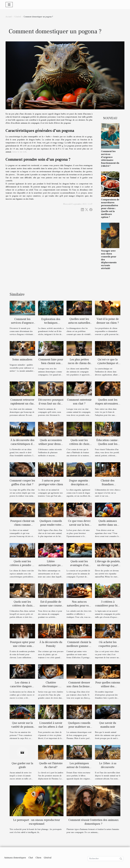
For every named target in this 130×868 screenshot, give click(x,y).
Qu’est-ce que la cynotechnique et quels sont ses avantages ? (108, 365)
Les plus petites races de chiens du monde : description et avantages (79, 365)
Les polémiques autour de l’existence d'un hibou (79, 767)
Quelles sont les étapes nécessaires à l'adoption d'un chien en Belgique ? (108, 405)
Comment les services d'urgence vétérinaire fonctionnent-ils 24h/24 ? (110, 159)
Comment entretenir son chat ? (79, 402)
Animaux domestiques (15, 858)
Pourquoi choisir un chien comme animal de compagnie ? (22, 527)
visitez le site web (19, 152)
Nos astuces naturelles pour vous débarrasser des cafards (79, 607)
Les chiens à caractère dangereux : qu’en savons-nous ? (22, 688)
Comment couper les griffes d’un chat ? (22, 482)
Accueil (9, 17)
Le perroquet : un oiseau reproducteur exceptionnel (37, 822)
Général (18, 17)
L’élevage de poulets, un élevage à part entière (108, 565)
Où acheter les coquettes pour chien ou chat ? (108, 646)
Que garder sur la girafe (22, 765)
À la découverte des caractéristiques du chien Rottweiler (22, 444)
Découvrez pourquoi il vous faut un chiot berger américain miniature (51, 405)
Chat (31, 858)
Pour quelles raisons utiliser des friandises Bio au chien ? (108, 688)
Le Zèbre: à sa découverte (108, 765)
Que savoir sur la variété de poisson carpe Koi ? (22, 727)
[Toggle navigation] (9, 5)
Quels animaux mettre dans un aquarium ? (108, 525)
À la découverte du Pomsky (51, 644)
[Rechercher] (105, 859)
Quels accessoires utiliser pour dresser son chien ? (51, 444)
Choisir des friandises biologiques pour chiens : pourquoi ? (108, 486)
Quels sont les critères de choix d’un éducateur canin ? (22, 607)
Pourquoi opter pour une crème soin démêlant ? (22, 646)
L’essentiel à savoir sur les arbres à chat (51, 725)
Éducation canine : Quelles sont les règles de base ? (108, 444)
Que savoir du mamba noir (108, 725)
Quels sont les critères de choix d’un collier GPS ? (79, 444)
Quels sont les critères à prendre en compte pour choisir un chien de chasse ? (22, 567)
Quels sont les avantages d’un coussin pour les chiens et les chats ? (79, 567)
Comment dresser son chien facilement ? (79, 686)
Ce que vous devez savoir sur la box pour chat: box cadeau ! (79, 527)
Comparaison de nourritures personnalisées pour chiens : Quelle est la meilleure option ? (110, 208)
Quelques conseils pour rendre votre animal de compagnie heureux (51, 527)
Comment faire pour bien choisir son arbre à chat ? (51, 363)
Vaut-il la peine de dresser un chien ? (108, 321)
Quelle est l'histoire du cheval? (51, 765)
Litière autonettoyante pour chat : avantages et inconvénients (51, 567)
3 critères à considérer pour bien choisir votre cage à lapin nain (108, 607)
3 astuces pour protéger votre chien (51, 482)
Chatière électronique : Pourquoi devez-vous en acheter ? (51, 688)
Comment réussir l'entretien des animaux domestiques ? (94, 822)
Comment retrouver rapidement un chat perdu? (22, 404)
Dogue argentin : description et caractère (79, 484)
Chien (38, 858)
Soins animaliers (22, 359)
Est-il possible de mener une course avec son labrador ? (51, 606)
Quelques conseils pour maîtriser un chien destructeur (79, 727)
